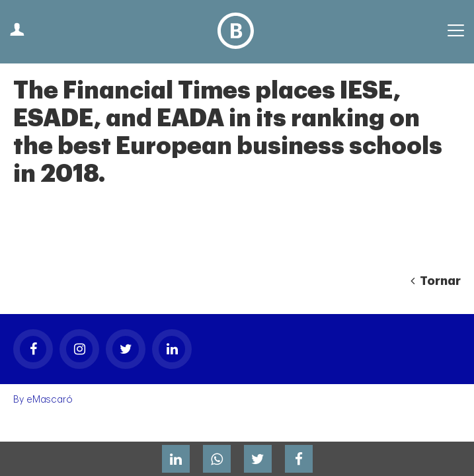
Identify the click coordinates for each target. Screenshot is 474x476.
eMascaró (50, 400)
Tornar (436, 281)
